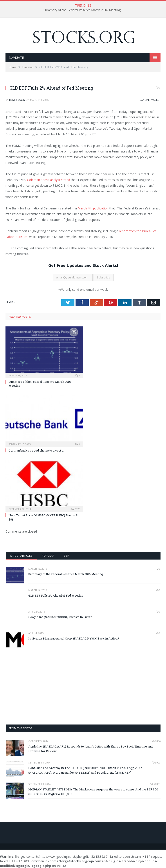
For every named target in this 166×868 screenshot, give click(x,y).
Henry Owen (17, 100)
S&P (66, 556)
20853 (155, 784)
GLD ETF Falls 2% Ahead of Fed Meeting (56, 595)
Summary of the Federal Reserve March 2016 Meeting (82, 10)
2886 (156, 741)
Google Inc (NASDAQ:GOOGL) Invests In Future (60, 617)
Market (156, 100)
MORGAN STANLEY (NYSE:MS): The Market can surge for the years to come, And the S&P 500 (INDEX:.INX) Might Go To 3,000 (93, 792)
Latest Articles (21, 556)
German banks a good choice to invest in (36, 450)
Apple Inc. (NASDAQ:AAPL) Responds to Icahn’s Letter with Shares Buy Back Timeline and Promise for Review (90, 749)
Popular (48, 556)
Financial (143, 100)
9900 (156, 763)
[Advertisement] (83, 686)
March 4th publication (93, 208)
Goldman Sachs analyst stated (49, 180)
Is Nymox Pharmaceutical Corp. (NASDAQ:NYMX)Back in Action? (74, 638)
